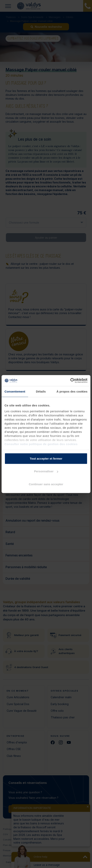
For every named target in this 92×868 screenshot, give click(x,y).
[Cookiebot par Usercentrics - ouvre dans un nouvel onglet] (70, 381)
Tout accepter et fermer (46, 458)
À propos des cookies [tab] (72, 391)
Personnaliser (46, 471)
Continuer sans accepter (46, 484)
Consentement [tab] (15, 391)
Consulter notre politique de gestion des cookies (41, 444)
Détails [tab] (41, 391)
